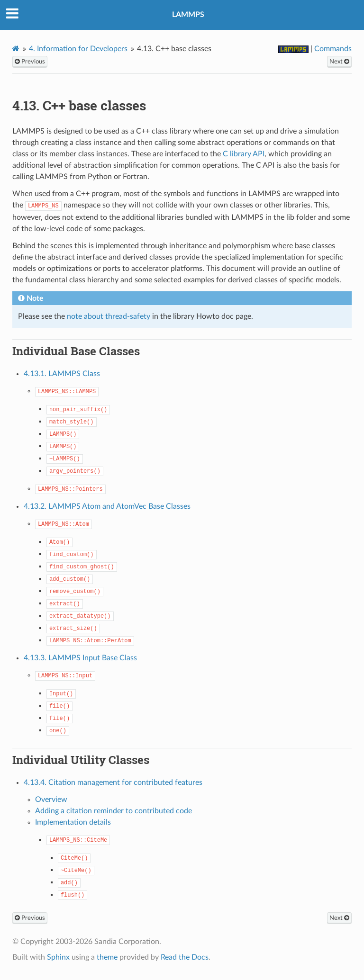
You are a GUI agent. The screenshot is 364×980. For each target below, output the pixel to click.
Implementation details (73, 822)
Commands (333, 49)
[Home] (16, 49)
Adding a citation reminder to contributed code (114, 811)
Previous (30, 62)
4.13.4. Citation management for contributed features (113, 782)
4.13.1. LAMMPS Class (62, 374)
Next (339, 62)
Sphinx (58, 957)
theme (107, 957)
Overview (51, 800)
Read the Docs (185, 957)
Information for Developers (78, 49)
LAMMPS (188, 15)
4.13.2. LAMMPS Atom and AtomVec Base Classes (107, 506)
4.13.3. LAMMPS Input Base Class (80, 658)
